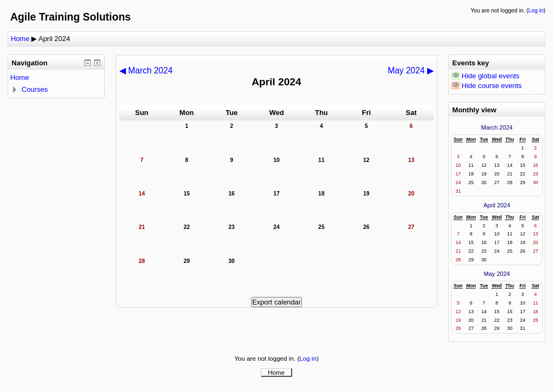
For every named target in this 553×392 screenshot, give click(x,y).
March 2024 (497, 127)
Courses (35, 89)
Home (20, 39)
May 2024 (497, 274)
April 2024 (54, 39)
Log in (536, 11)
